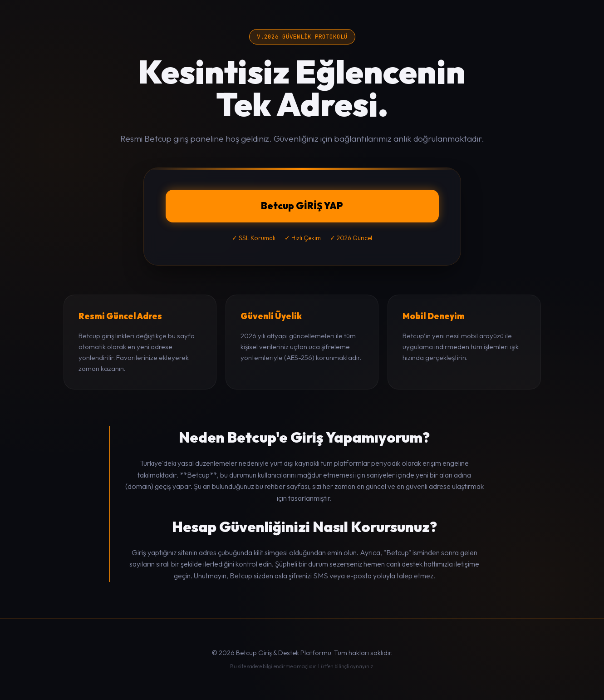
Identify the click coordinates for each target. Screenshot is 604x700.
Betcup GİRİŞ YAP (302, 206)
